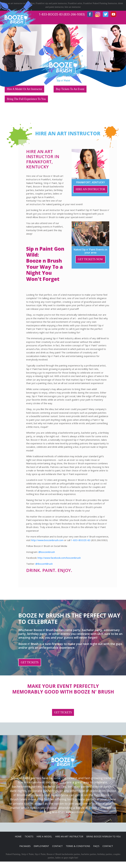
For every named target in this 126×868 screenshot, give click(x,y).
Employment (41, 846)
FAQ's (96, 846)
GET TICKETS (30, 662)
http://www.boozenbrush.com (47, 540)
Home (18, 836)
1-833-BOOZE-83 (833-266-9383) (62, 14)
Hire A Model (44, 836)
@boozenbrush (47, 552)
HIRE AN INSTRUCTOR (91, 189)
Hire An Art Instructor (69, 836)
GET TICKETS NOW (90, 259)
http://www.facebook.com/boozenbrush (59, 558)
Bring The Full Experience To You (26, 99)
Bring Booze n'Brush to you (104, 836)
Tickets (29, 836)
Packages (25, 846)
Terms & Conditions (78, 846)
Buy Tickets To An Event (70, 89)
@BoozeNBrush (44, 564)
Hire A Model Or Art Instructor (24, 89)
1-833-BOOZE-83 (81, 540)
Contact (57, 846)
